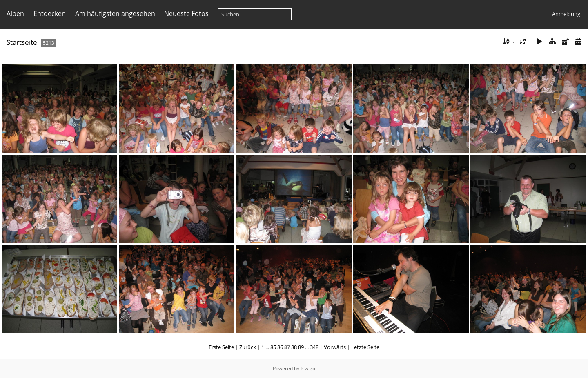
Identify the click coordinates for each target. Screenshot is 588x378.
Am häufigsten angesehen (115, 13)
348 (314, 347)
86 (280, 347)
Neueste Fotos (186, 13)
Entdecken (50, 13)
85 (273, 347)
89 (301, 347)
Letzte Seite (365, 347)
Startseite (22, 42)
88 (294, 347)
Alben (15, 13)
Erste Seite (221, 347)
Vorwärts (335, 347)
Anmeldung (566, 14)
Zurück (248, 347)
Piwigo (308, 368)
